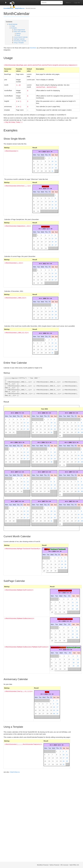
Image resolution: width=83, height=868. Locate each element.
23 (50, 167)
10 (52, 161)
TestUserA (54, 548)
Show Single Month (19, 30)
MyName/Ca (55, 647)
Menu (68, 3)
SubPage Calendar (19, 39)
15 (46, 164)
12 (34, 164)
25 (56, 167)
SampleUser (45, 226)
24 (52, 167)
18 (56, 164)
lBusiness (63, 647)
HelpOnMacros (20, 8)
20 (38, 167)
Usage (13, 26)
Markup (18, 33)
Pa (47, 548)
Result (18, 35)
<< (39, 151)
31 (52, 170)
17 (52, 164)
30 (50, 170)
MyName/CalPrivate (65, 590)
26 (34, 170)
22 (46, 167)
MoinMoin (33, 48)
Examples (14, 28)
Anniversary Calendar (20, 41)
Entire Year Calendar (20, 32)
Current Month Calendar (21, 37)
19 (34, 167)
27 (38, 170)
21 (42, 167)
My (45, 548)
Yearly (47, 691)
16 (50, 164)
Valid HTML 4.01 (74, 865)
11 (56, 161)
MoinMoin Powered (43, 865)
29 (46, 170)
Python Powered (54, 865)
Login (76, 3)
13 (38, 164)
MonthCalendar (31, 8)
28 (42, 170)
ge (49, 548)
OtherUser (45, 186)
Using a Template (19, 43)
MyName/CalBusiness (65, 618)
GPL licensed (64, 865)
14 (42, 164)
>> (51, 151)
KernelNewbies (8, 8)
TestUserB (62, 548)
